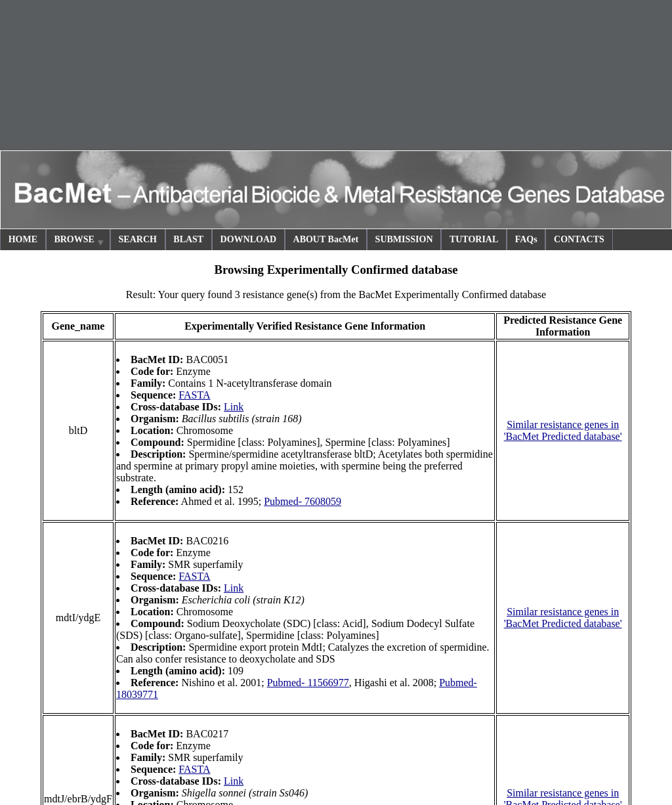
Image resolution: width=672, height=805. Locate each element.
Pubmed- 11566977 (308, 683)
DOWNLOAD (249, 239)
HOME (23, 239)
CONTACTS (579, 239)
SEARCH (138, 239)
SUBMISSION (404, 239)
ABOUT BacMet (326, 239)
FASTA (194, 395)
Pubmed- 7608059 (303, 501)
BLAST (188, 239)
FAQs (526, 239)
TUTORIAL (474, 239)
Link (234, 407)
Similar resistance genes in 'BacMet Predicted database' (563, 430)
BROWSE (79, 241)
